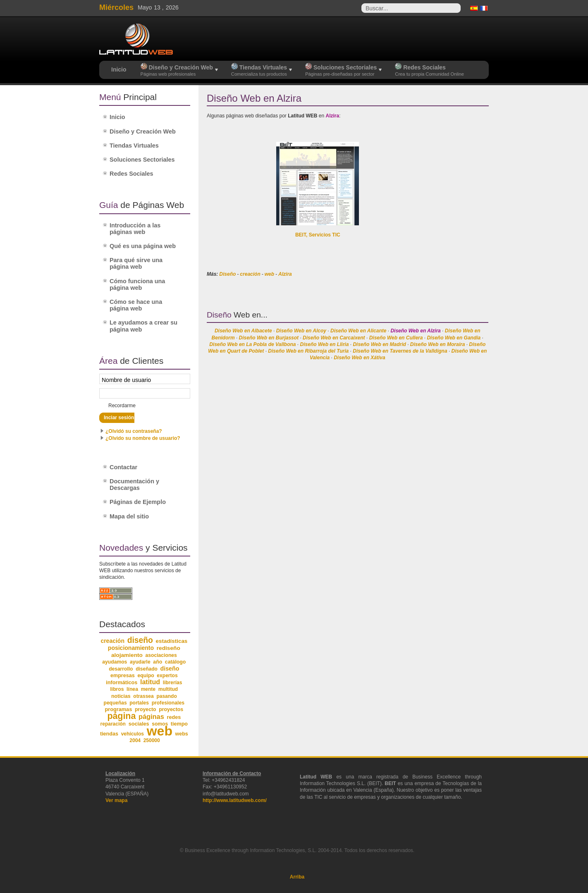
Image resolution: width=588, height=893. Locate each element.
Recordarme (122, 406)
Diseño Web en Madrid (379, 344)
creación (250, 274)
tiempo (179, 724)
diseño (140, 640)
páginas (151, 716)
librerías (173, 683)
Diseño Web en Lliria (325, 344)
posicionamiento (131, 648)
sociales (139, 724)
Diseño (227, 274)
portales (139, 703)
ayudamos (115, 662)
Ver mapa (116, 800)
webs (182, 734)
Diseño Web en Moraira (437, 344)
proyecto (146, 709)
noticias (121, 696)
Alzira (285, 274)
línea (132, 689)
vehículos (133, 734)
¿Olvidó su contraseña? (134, 431)
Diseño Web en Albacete (243, 331)
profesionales (168, 703)
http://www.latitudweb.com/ (235, 800)
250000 (152, 740)
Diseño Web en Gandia (454, 338)
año (158, 662)
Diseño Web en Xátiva (359, 358)
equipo (146, 676)
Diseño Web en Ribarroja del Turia (308, 351)
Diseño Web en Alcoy (301, 331)
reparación (113, 724)
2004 (135, 740)
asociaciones (161, 655)
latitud (150, 682)
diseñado (147, 669)
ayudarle (140, 662)
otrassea (143, 696)
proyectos (171, 709)
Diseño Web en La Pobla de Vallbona (252, 344)
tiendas (109, 734)
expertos (167, 676)
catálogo (176, 662)
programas (118, 709)
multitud (168, 689)
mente (148, 689)
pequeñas (115, 703)
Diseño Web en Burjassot (269, 338)
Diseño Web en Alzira (415, 331)
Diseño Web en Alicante (358, 331)
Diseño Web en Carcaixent (334, 338)
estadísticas (172, 641)
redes (174, 717)
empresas (123, 676)
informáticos (122, 683)
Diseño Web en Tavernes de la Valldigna (400, 351)
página (121, 716)
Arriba (297, 877)
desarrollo (121, 669)
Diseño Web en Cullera (396, 338)
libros (117, 689)
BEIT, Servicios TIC (318, 235)
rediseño (169, 648)
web (269, 274)
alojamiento (127, 655)
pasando (166, 696)
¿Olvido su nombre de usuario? (143, 438)
